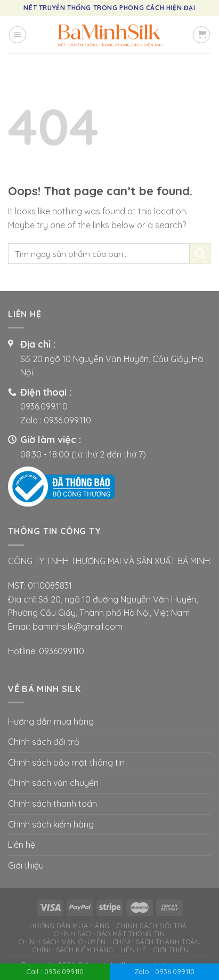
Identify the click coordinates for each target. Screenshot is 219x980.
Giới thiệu (26, 865)
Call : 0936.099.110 (55, 971)
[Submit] (200, 254)
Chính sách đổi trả (44, 742)
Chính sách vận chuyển (53, 783)
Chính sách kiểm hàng (51, 824)
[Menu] (18, 35)
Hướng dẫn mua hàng (51, 721)
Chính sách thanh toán (52, 804)
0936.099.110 (44, 406)
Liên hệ (22, 845)
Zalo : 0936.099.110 (164, 971)
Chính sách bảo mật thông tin (66, 762)
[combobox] (99, 254)
